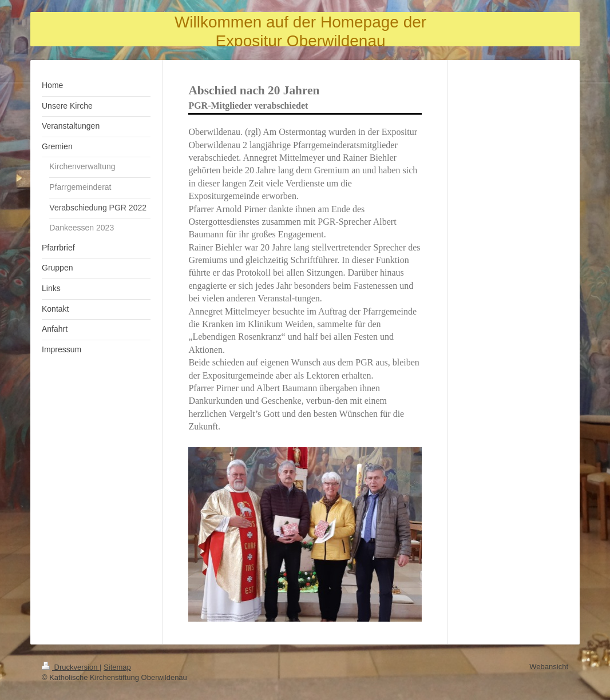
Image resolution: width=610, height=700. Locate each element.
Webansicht (549, 667)
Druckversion (71, 667)
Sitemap (117, 667)
